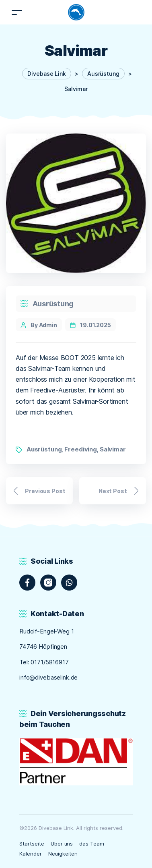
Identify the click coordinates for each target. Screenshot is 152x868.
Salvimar (113, 449)
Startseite (32, 844)
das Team (92, 844)
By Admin (44, 325)
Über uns (62, 844)
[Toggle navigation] (17, 12)
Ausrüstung (53, 304)
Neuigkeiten (63, 854)
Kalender (31, 854)
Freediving (81, 449)
